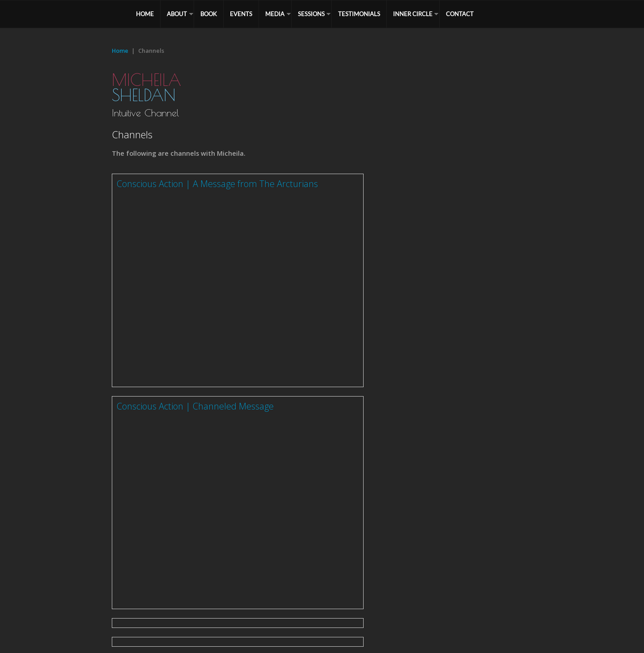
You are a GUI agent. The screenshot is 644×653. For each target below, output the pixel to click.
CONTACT (460, 14)
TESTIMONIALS (359, 14)
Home (120, 51)
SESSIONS (311, 14)
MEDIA (275, 14)
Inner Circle (413, 14)
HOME (145, 14)
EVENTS (241, 14)
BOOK (209, 14)
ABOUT (177, 14)
